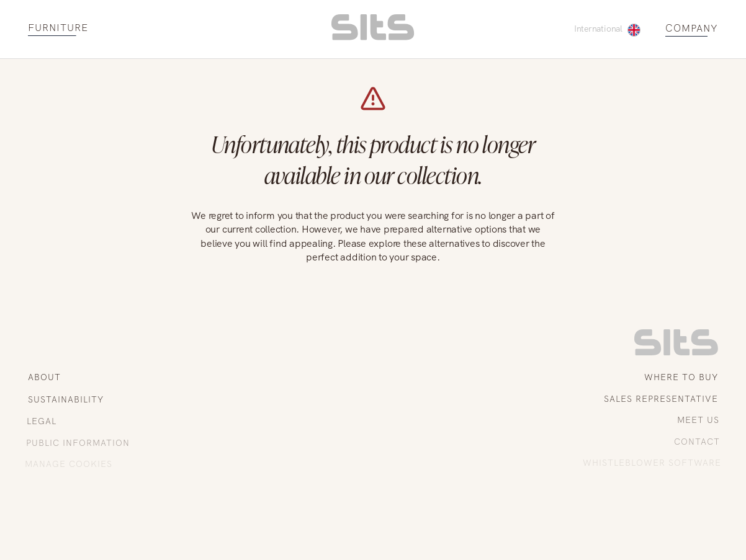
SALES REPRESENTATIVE (662, 399)
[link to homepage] (676, 352)
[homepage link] (373, 37)
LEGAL (41, 421)
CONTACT (698, 442)
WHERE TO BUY (681, 377)
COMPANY (692, 29)
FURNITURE (58, 28)
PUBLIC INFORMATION (77, 443)
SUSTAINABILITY (65, 399)
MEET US (699, 420)
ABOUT (44, 377)
